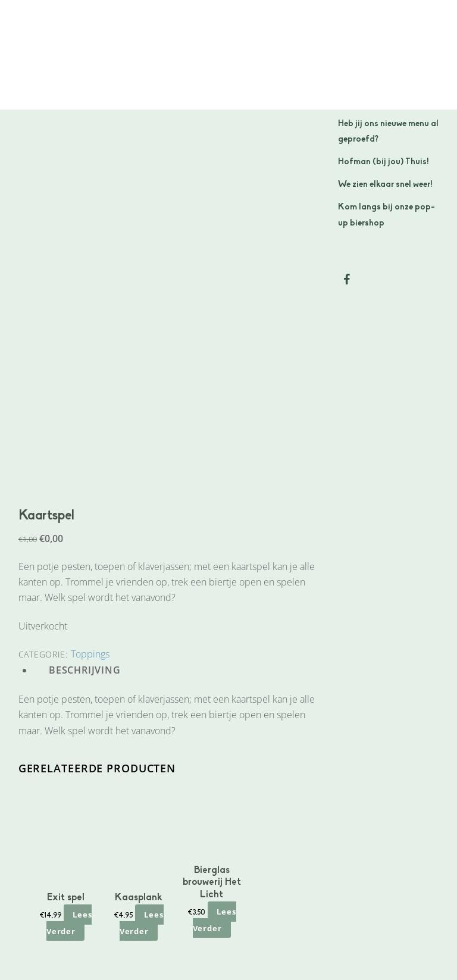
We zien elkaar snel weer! (385, 185)
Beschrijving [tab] (85, 670)
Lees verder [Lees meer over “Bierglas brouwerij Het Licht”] (215, 920)
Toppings (90, 654)
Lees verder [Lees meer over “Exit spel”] (69, 923)
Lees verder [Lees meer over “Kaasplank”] (142, 923)
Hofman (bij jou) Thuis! (384, 162)
